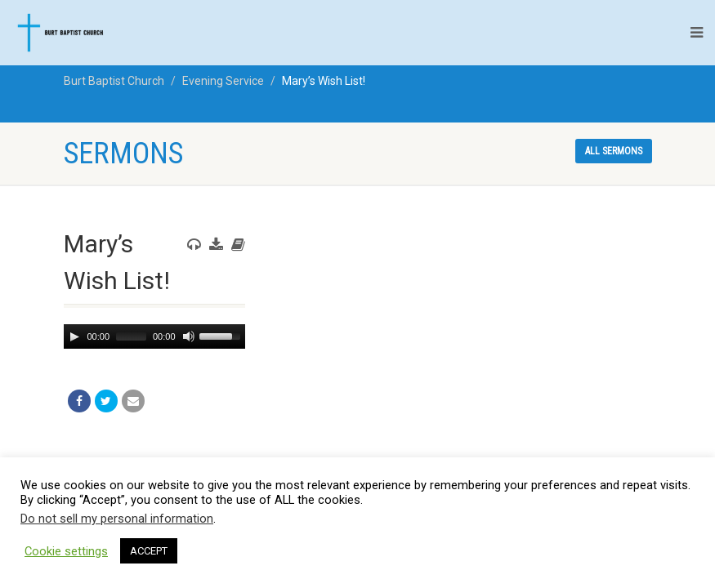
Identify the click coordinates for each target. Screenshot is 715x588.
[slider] (131, 336)
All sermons (614, 151)
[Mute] (187, 336)
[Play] (74, 336)
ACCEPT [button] (149, 551)
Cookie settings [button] (66, 551)
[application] (154, 336)
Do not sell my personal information (117, 519)
